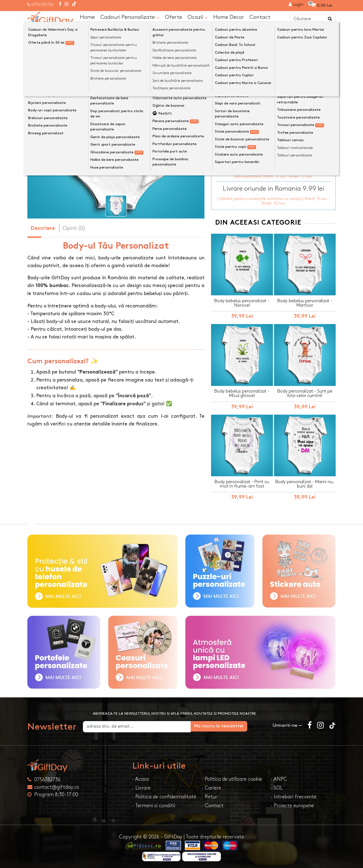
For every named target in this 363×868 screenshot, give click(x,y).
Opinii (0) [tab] (74, 228)
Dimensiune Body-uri (236, 95)
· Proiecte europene (292, 804)
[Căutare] (330, 19)
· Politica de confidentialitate (164, 795)
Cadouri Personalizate (130, 17)
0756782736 (43, 5)
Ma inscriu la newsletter (238, 724)
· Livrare (141, 786)
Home (87, 17)
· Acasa (140, 778)
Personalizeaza (275, 123)
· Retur (209, 795)
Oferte (173, 17)
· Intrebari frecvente (294, 795)
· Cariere (211, 786)
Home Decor (229, 17)
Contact (260, 17)
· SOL (277, 786)
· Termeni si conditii (154, 804)
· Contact (213, 804)
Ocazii (198, 17)
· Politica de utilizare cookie (232, 778)
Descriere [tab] (43, 228)
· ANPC (279, 778)
